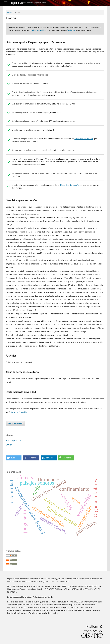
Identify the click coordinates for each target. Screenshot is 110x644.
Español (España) (13, 440)
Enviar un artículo (15, 423)
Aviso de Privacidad (19, 412)
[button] (14, 458)
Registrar (71, 30)
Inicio (9, 12)
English (9, 445)
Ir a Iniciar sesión (37, 30)
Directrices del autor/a (84, 139)
